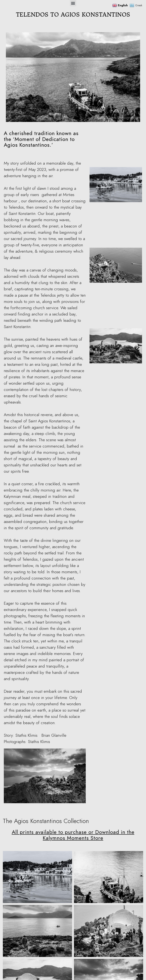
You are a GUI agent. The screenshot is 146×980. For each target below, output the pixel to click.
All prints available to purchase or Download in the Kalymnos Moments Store (73, 835)
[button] (73, 3)
